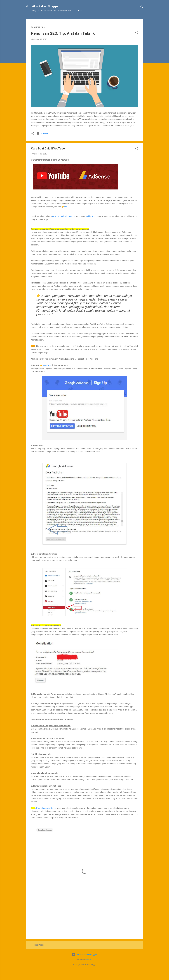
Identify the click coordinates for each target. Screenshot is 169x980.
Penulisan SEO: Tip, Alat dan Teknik (63, 42)
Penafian (59, 19)
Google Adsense (45, 838)
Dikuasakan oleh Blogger (84, 963)
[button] (136, 41)
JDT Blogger (76, 19)
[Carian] (142, 7)
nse (55, 816)
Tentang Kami (42, 19)
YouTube (47, 373)
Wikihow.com (92, 224)
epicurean (89, 968)
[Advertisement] (84, 922)
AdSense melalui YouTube (64, 224)
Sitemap (92, 19)
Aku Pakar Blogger (45, 6)
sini (65, 215)
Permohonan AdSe (45, 816)
